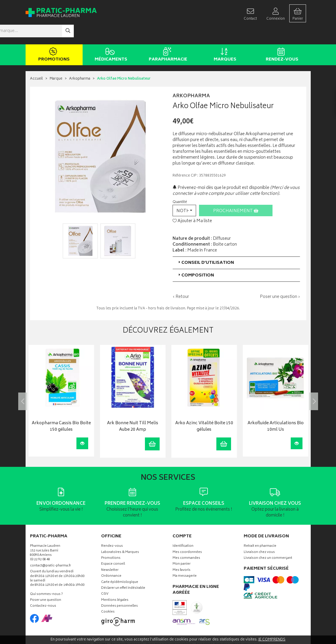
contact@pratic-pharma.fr (50, 549)
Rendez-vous (281, 38)
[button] (184, 193)
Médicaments (110, 38)
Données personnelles (119, 589)
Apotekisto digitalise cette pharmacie (232, 627)
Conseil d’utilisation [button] (206, 245)
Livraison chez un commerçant (268, 541)
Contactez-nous (43, 589)
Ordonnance (111, 559)
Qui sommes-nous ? (46, 577)
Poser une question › (280, 279)
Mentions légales (115, 583)
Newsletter (110, 553)
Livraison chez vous (259, 535)
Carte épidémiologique (120, 565)
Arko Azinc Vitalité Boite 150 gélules (204, 409)
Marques (224, 38)
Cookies (108, 595)
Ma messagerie (185, 559)
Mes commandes (186, 541)
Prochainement (236, 193)
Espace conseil (113, 547)
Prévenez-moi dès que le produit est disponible (221, 170)
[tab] (236, 245)
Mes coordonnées (187, 535)
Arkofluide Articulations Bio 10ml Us (276, 409)
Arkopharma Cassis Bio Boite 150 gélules (61, 409)
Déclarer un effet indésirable (123, 571)
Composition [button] (196, 258)
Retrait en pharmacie (260, 529)
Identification (183, 529)
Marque (56, 62)
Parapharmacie (167, 38)
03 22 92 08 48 (40, 542)
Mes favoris (182, 553)
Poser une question (46, 583)
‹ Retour (181, 279)
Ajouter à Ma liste (192, 204)
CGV (105, 577)
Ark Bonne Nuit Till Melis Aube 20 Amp (133, 409)
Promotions (53, 38)
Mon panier (182, 547)
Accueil (36, 62)
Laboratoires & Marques (120, 535)
